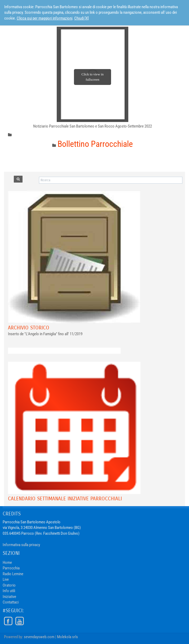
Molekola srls (67, 637)
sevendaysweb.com (39, 637)
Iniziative (9, 597)
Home (7, 563)
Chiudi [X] (82, 18)
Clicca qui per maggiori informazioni (45, 18)
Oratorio (9, 585)
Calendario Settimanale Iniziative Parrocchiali (65, 499)
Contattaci (11, 602)
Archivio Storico (29, 328)
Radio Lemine (13, 574)
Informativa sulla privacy (21, 545)
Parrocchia (11, 568)
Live (6, 579)
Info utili (9, 591)
